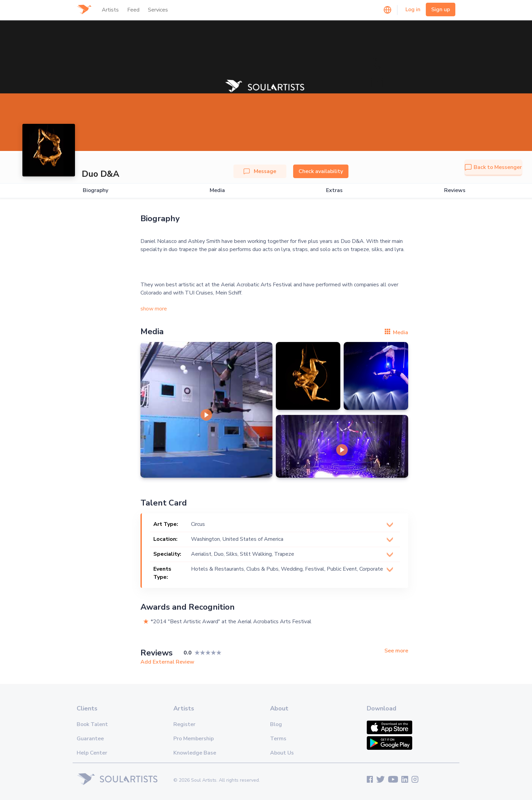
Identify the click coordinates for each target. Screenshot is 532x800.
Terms (278, 739)
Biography (96, 191)
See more (396, 651)
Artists (110, 10)
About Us (282, 753)
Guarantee (90, 739)
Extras (334, 191)
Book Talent (92, 724)
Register (184, 724)
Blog (276, 724)
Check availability (321, 171)
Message (260, 171)
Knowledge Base (195, 753)
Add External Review (167, 662)
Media (217, 191)
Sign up (441, 9)
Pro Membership (194, 739)
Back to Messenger (493, 167)
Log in (413, 9)
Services (158, 10)
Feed (133, 10)
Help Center (92, 753)
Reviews (455, 191)
